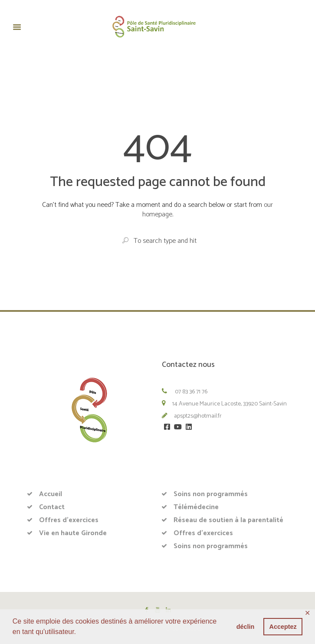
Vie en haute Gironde (73, 533)
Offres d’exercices (69, 520)
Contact (52, 507)
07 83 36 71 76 (190, 392)
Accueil (51, 494)
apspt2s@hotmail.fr (198, 416)
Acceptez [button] (283, 627)
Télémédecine (196, 507)
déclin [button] (246, 627)
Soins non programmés (211, 494)
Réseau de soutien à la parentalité (228, 520)
